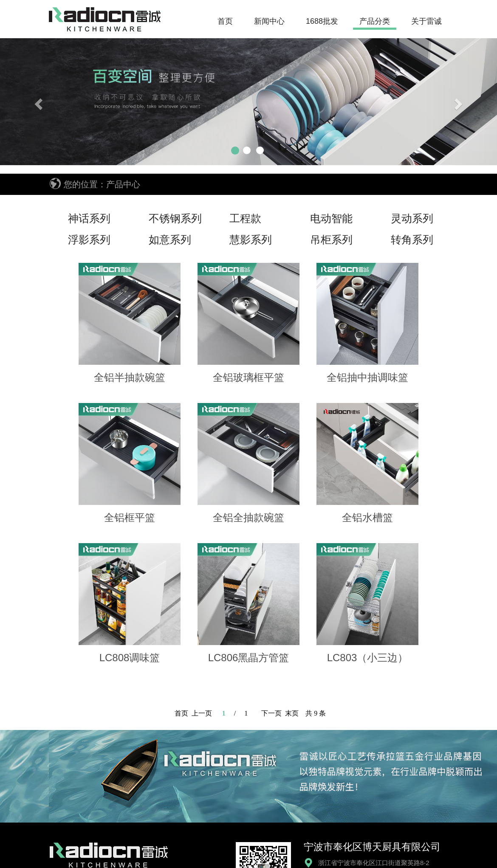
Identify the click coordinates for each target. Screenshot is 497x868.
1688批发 (322, 21)
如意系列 (170, 240)
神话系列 (89, 218)
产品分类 (375, 21)
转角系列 (412, 240)
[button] (37, 102)
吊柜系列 (331, 240)
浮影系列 (89, 240)
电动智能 (331, 218)
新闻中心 (269, 21)
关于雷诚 (426, 21)
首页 (225, 21)
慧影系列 (251, 240)
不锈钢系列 (175, 218)
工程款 (245, 218)
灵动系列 (412, 218)
